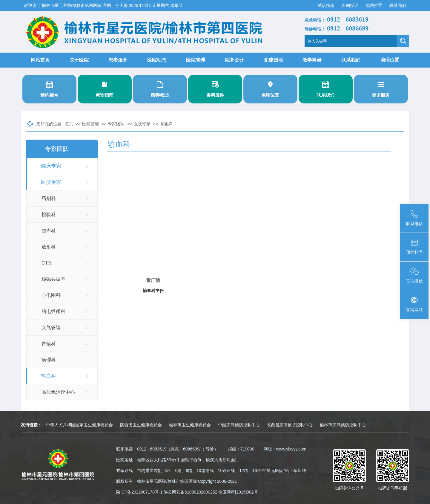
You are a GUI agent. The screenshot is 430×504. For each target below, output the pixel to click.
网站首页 (40, 60)
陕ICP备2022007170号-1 (139, 492)
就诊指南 (327, 5)
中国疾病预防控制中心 (239, 425)
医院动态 (157, 60)
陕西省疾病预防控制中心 (290, 425)
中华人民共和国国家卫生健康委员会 (79, 425)
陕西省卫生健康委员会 (141, 425)
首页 (69, 124)
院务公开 (234, 60)
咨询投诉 (351, 5)
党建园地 (273, 60)
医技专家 (142, 124)
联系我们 (398, 5)
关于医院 (79, 60)
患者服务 (118, 60)
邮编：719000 (241, 449)
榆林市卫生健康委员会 (190, 425)
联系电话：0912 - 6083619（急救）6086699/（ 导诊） (167, 449)
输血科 (167, 124)
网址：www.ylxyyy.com (285, 449)
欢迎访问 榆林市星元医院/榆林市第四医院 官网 (68, 5)
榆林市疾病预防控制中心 (343, 425)
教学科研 (312, 60)
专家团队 (116, 124)
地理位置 (374, 5)
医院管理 (196, 60)
